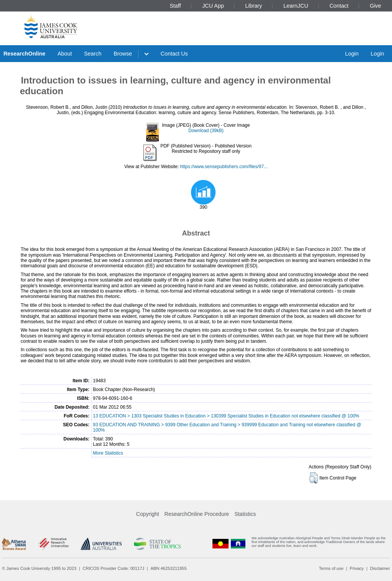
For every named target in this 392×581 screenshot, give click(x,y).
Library (254, 6)
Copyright (148, 514)
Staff (175, 6)
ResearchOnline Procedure (197, 514)
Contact (339, 6)
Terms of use (331, 568)
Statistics (245, 514)
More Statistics (108, 453)
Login (352, 54)
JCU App (213, 6)
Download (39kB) (206, 131)
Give (376, 6)
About (65, 54)
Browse (123, 54)
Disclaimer (380, 568)
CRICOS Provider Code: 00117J (114, 568)
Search (93, 54)
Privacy (357, 568)
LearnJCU (296, 6)
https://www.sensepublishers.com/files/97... (224, 167)
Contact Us (174, 54)
